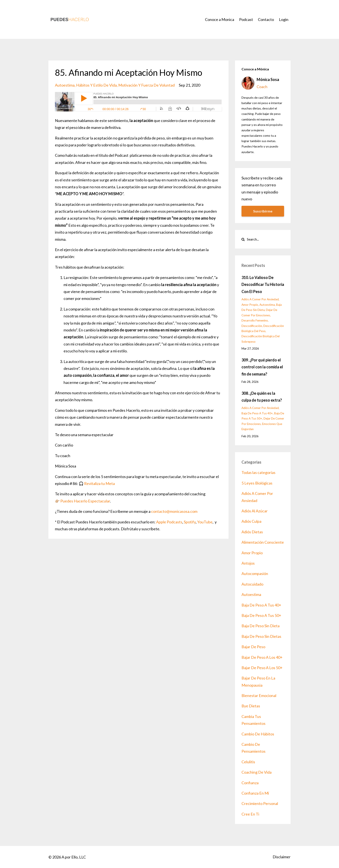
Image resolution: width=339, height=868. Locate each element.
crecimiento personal (260, 803)
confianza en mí (255, 793)
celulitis (248, 762)
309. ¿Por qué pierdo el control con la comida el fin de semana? (262, 367)
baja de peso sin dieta (261, 626)
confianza (250, 783)
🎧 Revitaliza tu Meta (97, 483)
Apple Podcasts (169, 522)
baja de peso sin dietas (261, 636)
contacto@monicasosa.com (174, 511)
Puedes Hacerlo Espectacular (85, 501)
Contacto (266, 19)
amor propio (250, 305)
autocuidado (252, 584)
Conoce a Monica (220, 19)
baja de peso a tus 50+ (261, 615)
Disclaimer (282, 857)
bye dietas (251, 706)
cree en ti (250, 814)
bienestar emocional (259, 695)
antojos (248, 563)
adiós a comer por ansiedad (260, 299)
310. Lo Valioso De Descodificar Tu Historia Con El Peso (263, 284)
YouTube (205, 522)
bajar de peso (253, 647)
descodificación (252, 326)
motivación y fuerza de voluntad (146, 85)
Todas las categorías (258, 472)
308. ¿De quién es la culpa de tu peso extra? (262, 397)
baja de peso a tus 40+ (257, 413)
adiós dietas (252, 532)
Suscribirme (263, 211)
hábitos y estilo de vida (96, 85)
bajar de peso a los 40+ (262, 657)
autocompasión (255, 573)
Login (284, 19)
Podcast (246, 19)
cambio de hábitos (258, 734)
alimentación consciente (263, 542)
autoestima (65, 85)
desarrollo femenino (255, 320)
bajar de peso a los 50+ (262, 668)
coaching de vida (257, 772)
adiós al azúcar (255, 511)
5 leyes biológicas (257, 483)
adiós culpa (251, 521)
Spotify (190, 522)
